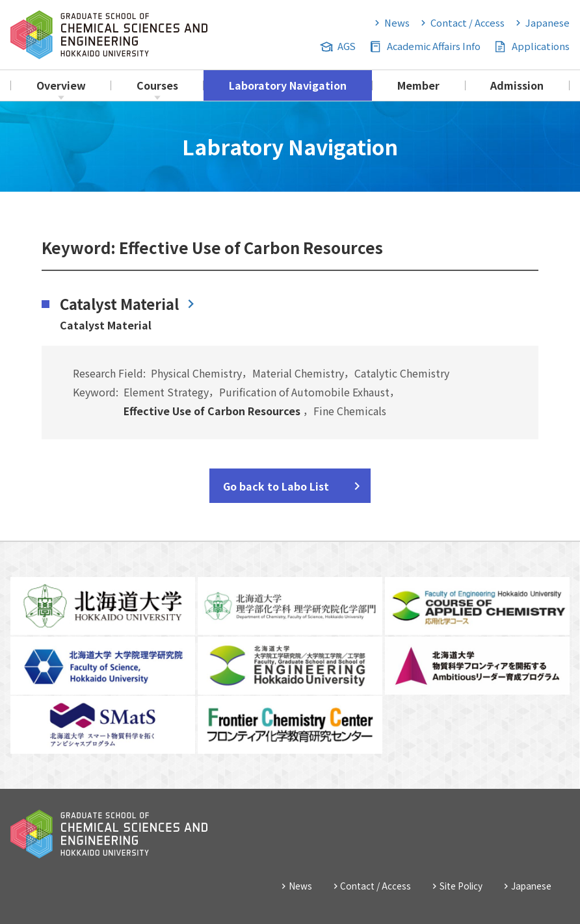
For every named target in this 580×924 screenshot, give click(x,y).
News (397, 22)
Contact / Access (468, 22)
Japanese (547, 22)
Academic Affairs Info (434, 46)
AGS (347, 46)
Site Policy (461, 886)
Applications (541, 46)
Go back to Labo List (276, 486)
